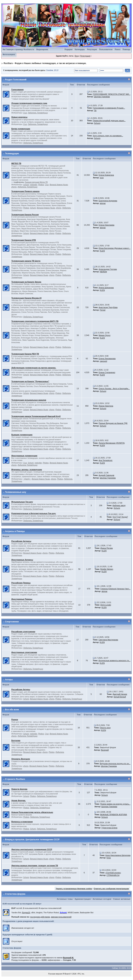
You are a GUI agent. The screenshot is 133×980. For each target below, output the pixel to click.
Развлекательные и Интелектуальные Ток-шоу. (34, 513)
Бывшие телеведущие (22, 435)
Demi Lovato (106, 605)
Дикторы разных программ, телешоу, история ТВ (35, 866)
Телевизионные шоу (16, 492)
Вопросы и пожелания (22, 822)
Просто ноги (105, 728)
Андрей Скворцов (107, 475)
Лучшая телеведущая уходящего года (29, 103)
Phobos (41, 185)
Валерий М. (68, 958)
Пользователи (106, 50)
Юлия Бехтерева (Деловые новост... (115, 248)
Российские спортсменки (23, 632)
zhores (14, 187)
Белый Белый (120, 697)
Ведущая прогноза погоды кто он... (115, 764)
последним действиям (40, 917)
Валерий (105, 750)
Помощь (126, 50)
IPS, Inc (81, 974)
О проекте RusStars (15, 779)
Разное (15, 719)
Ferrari (103, 310)
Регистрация (85, 56)
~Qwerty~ (27, 479)
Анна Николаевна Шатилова (118, 855)
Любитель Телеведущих (38, 113)
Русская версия (55, 974)
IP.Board (66, 974)
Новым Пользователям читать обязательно (32, 812)
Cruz (25, 113)
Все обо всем (12, 710)
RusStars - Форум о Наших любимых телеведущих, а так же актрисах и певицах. (45, 63)
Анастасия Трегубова (108, 307)
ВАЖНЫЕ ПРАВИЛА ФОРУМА (114, 815)
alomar (103, 203)
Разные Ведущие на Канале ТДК (113, 423)
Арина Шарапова (106, 288)
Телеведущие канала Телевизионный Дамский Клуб (36, 416)
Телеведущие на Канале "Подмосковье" (30, 381)
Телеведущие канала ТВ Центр (26, 261)
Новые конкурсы (19, 117)
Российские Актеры (21, 689)
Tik (95, 110)
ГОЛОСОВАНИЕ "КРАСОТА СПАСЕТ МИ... (112, 94)
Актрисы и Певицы (15, 531)
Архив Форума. (19, 800)
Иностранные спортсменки (24, 652)
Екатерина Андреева (108, 201)
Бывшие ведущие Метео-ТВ (36, 182)
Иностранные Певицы (22, 599)
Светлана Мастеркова (108, 640)
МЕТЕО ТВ (16, 163)
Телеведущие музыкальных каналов (29, 400)
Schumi (97, 123)
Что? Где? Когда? (120, 517)
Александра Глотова (108, 269)
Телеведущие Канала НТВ (24, 240)
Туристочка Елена (109, 828)
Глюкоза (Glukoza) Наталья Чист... (115, 589)
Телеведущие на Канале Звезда (26, 282)
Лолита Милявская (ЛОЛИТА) (112, 443)
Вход (77, 56)
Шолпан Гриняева (102, 97)
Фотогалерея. (9, 55)
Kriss (109, 858)
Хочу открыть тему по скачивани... (108, 136)
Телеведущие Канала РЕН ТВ (25, 354)
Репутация (92, 50)
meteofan (34, 185)
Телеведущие (12, 154)
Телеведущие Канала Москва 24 (26, 298)
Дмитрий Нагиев (120, 694)
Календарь (80, 50)
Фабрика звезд (119, 505)
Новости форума (19, 789)
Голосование (18, 90)
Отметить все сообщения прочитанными (111, 889)
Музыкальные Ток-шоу (22, 502)
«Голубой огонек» (113, 873)
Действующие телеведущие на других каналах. (34, 368)
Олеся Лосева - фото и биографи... (114, 389)
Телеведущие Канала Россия (25, 215)
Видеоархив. (42, 50)
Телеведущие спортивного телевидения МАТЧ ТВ (35, 321)
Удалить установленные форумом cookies (74, 889)
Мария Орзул (105, 335)
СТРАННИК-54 (113, 875)
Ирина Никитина (106, 406)
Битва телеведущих (21, 129)
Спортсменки (12, 622)
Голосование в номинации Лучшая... (109, 108)
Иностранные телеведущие (24, 456)
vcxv (102, 178)
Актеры (9, 680)
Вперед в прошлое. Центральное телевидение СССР (32, 840)
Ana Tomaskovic (106, 460)
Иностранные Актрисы (22, 560)
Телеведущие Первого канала (25, 191)
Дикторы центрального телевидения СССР (32, 849)
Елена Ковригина (106, 175)
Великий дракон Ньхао (59, 185)
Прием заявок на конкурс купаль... (115, 804)
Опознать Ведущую (21, 759)
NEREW (103, 272)
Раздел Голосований (16, 80)
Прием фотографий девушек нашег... (109, 121)
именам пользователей (61, 917)
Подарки (69, 50)
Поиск (118, 50)
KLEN (102, 251)
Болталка (16, 740)
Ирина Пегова (106, 548)
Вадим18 (26, 913)
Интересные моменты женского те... (115, 661)
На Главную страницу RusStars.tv (19, 50)
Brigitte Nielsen (107, 569)
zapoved (103, 361)
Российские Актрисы (21, 541)
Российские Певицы (21, 583)
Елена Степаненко (107, 372)
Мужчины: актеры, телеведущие (27, 470)
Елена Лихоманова (107, 359)
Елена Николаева (107, 225)
